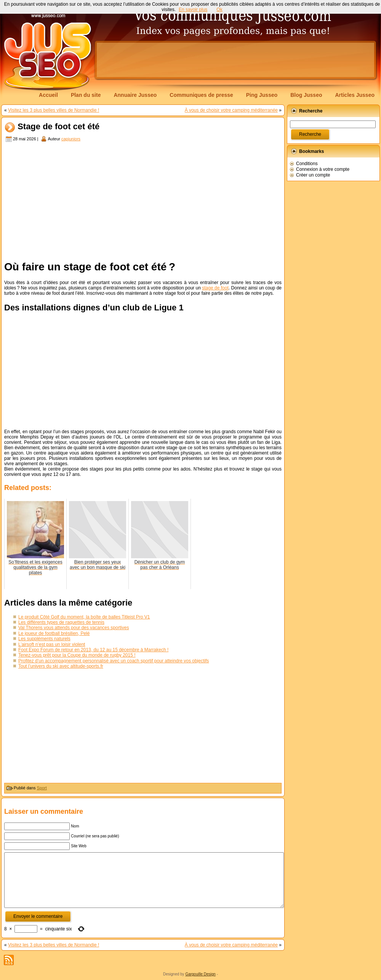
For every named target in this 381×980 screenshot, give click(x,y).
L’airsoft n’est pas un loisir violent (52, 644)
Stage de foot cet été (58, 127)
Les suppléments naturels (44, 639)
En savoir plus (193, 10)
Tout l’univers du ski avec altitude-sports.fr (61, 666)
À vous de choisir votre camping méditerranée (231, 110)
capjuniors (71, 139)
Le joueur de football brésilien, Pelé (54, 633)
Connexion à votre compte (323, 169)
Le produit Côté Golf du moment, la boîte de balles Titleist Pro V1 (84, 617)
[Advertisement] (143, 200)
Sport (42, 788)
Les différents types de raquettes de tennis (61, 622)
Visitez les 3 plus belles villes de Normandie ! (54, 110)
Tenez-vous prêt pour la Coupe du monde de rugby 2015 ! (77, 655)
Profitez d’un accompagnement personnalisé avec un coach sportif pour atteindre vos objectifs (114, 661)
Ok (219, 10)
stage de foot (215, 288)
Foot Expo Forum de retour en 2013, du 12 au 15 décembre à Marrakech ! (93, 650)
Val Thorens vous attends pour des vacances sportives (74, 628)
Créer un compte (313, 175)
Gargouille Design (200, 974)
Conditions (307, 164)
